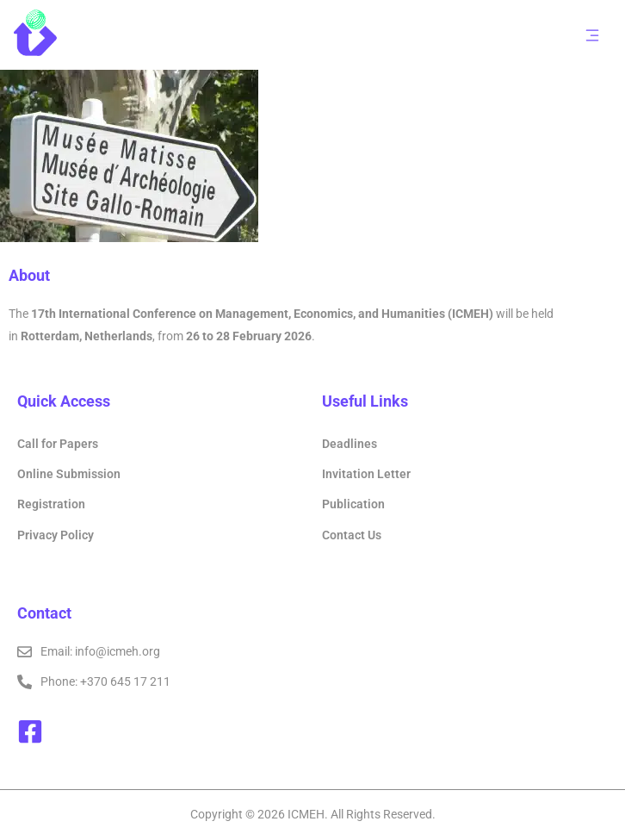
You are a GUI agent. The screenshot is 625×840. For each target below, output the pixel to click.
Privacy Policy (56, 535)
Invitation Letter (366, 474)
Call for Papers (58, 444)
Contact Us (352, 535)
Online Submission (69, 474)
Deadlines (350, 444)
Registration (51, 504)
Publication (353, 504)
